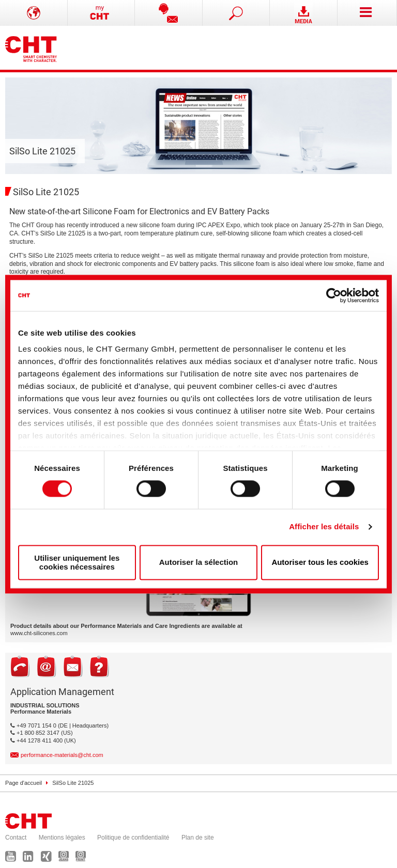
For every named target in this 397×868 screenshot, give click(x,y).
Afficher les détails (324, 527)
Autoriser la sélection (199, 563)
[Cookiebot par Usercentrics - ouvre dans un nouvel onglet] (334, 295)
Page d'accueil (24, 783)
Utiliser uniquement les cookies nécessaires (77, 562)
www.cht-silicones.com (39, 633)
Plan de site (198, 838)
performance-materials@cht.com (62, 755)
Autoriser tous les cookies (320, 563)
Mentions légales (62, 838)
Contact (16, 838)
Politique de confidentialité (133, 838)
